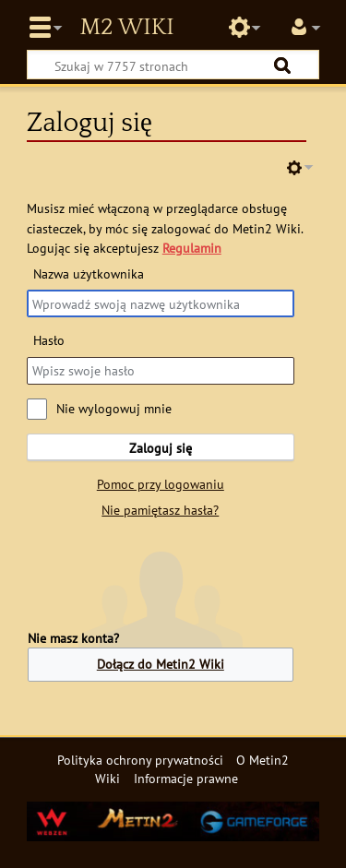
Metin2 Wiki (126, 28)
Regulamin (192, 248)
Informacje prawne (186, 778)
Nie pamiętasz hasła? (160, 510)
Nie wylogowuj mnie (114, 408)
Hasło (49, 340)
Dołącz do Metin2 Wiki (161, 664)
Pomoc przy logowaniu (161, 484)
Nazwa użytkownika (89, 273)
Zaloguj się (161, 448)
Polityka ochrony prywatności (140, 760)
